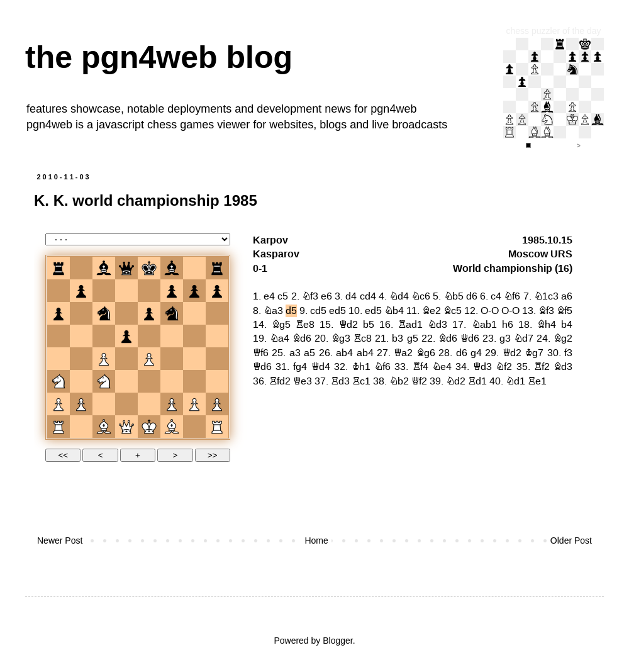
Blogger (337, 641)
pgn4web (393, 109)
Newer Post (60, 540)
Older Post (571, 540)
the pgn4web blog (159, 57)
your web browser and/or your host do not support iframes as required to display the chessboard (314, 346)
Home (316, 540)
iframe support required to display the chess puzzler (554, 94)
